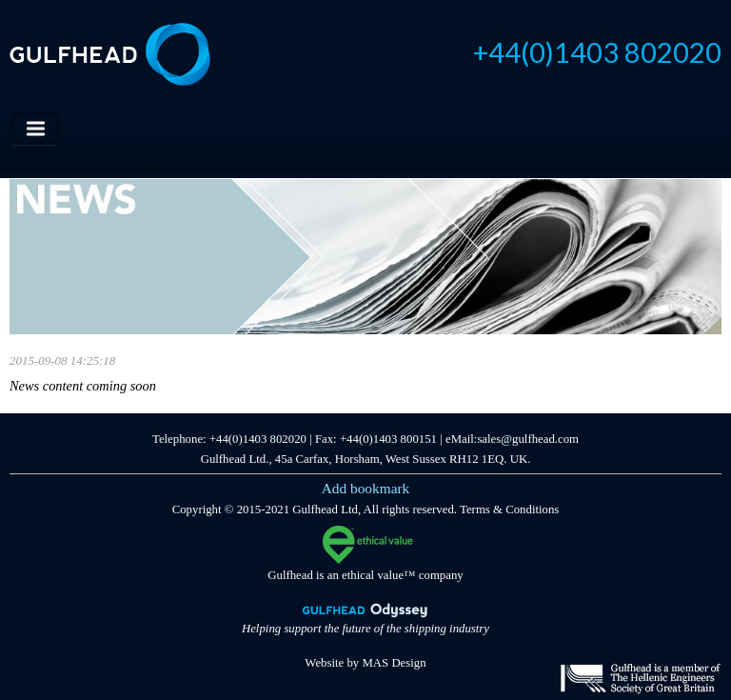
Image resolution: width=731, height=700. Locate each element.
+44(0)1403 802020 (597, 52)
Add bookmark (366, 488)
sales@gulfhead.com (528, 439)
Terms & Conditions (509, 510)
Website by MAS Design (365, 663)
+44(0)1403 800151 (388, 439)
